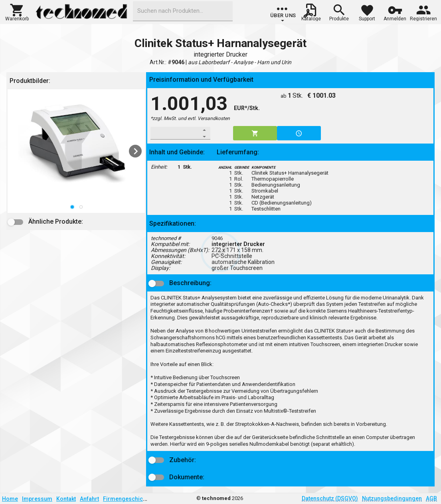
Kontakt (66, 499)
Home (10, 499)
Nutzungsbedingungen (392, 498)
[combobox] (183, 11)
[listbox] (76, 151)
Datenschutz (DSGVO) (330, 498)
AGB (431, 498)
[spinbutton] (175, 133)
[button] (17, 12)
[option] (76, 151)
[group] (283, 14)
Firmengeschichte (127, 499)
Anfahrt (89, 499)
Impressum (37, 499)
